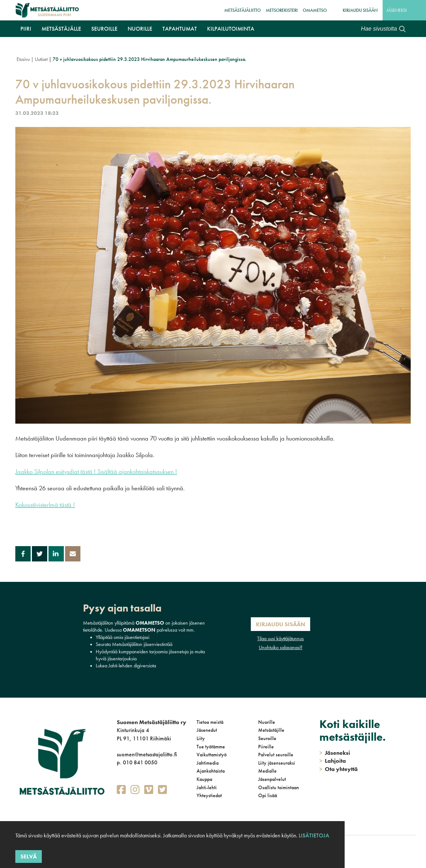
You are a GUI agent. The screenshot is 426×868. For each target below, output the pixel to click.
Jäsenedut (207, 730)
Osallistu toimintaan (279, 787)
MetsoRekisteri (282, 10)
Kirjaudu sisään (360, 10)
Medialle (267, 771)
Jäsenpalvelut (272, 779)
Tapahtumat (180, 29)
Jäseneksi (397, 10)
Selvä (29, 856)
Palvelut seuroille (276, 755)
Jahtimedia (208, 763)
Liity (201, 738)
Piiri (26, 29)
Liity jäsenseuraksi (277, 763)
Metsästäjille (271, 730)
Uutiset (41, 59)
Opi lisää (268, 795)
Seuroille (104, 29)
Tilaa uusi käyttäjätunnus (280, 638)
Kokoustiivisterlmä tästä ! (45, 505)
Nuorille (140, 29)
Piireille (266, 747)
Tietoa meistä (210, 722)
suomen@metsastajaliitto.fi (147, 754)
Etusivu (23, 59)
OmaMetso (315, 10)
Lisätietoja (314, 835)
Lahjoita (333, 761)
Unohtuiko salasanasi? (281, 647)
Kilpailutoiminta (231, 29)
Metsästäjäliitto (243, 10)
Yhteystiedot (209, 795)
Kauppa (204, 779)
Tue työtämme (211, 747)
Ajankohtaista (211, 771)
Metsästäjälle (61, 29)
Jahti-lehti (207, 787)
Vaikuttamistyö (212, 755)
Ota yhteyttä (339, 769)
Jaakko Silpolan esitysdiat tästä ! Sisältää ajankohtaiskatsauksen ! (96, 471)
